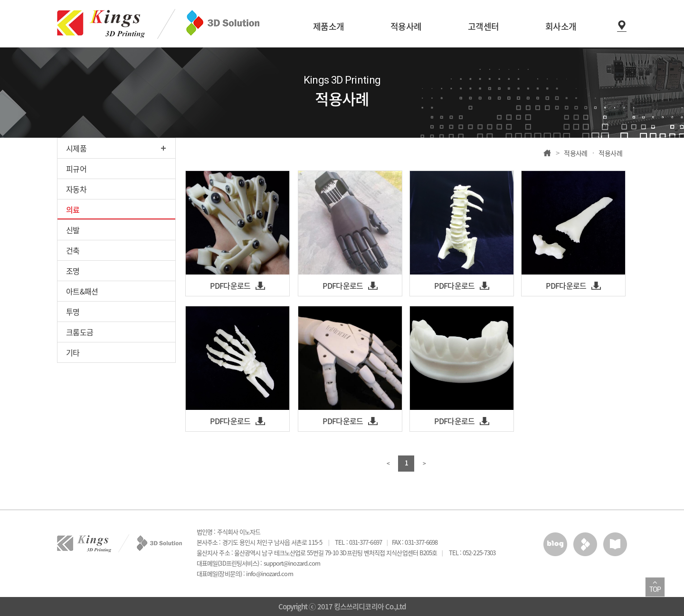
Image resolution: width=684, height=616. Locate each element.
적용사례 (576, 153)
